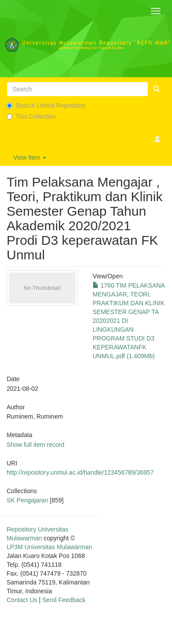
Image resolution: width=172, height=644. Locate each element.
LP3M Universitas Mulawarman (49, 547)
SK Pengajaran (27, 500)
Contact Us (22, 600)
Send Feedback (64, 600)
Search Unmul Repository (46, 105)
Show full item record (36, 445)
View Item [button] (30, 157)
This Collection (31, 116)
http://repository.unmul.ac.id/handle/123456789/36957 (80, 472)
